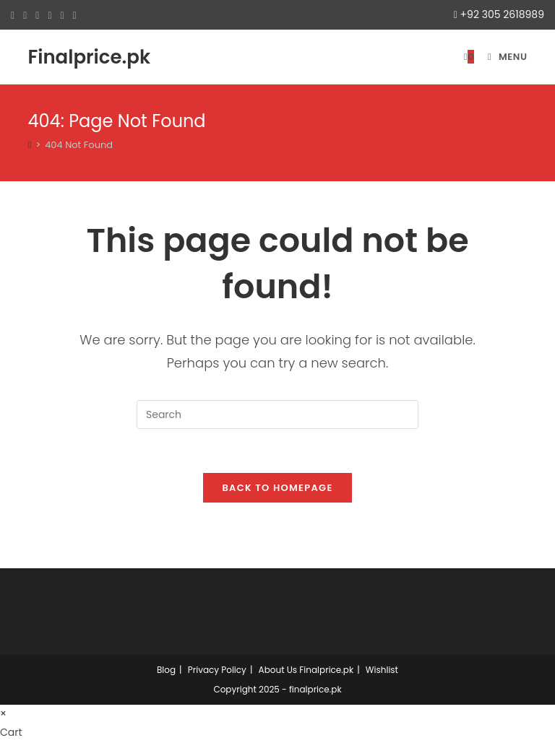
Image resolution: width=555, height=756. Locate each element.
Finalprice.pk (89, 57)
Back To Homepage (277, 488)
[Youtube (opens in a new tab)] (75, 15)
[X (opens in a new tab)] (15, 15)
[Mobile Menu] (502, 57)
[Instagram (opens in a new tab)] (50, 15)
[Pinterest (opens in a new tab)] (37, 15)
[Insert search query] (277, 414)
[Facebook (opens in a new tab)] (25, 15)
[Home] (29, 145)
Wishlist (382, 670)
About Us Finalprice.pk (306, 670)
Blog (166, 670)
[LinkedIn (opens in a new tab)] (63, 15)
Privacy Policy (217, 670)
